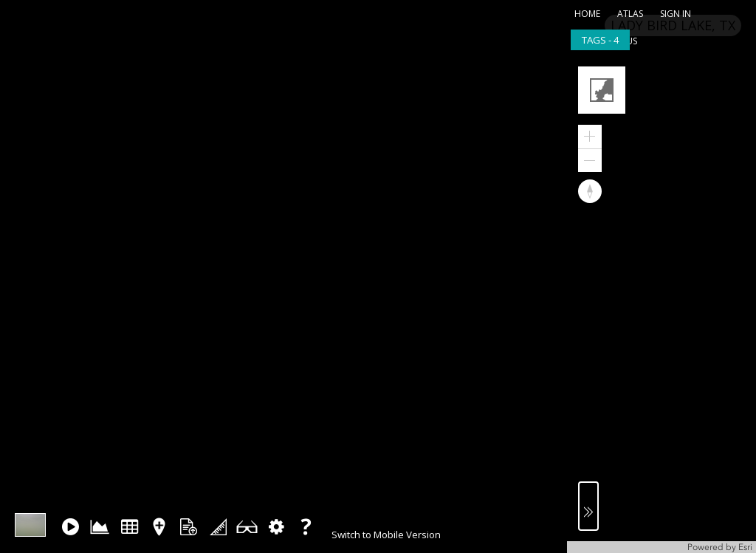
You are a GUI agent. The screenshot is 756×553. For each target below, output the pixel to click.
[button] (604, 92)
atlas (630, 14)
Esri (745, 547)
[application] (661, 304)
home (587, 14)
